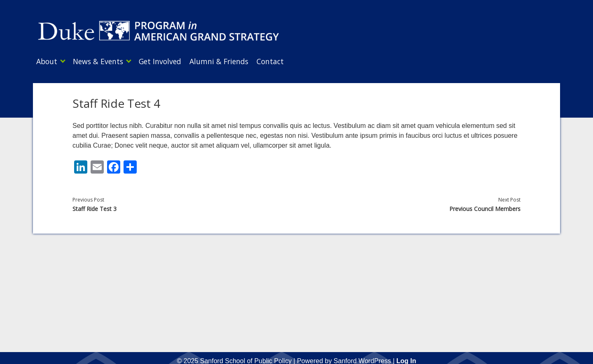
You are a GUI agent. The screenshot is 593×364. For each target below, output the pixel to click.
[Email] (97, 165)
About (47, 61)
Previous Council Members (485, 206)
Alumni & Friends (231, 61)
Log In (406, 358)
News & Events (102, 61)
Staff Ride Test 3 (95, 206)
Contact (287, 61)
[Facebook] (114, 165)
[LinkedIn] (81, 165)
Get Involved (168, 61)
